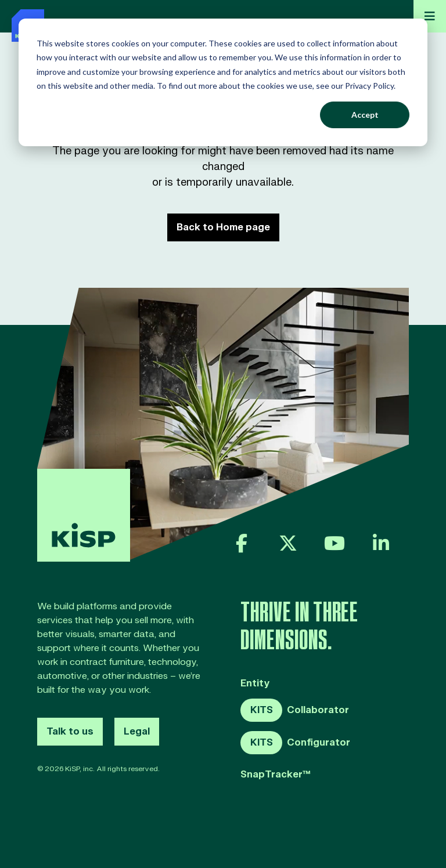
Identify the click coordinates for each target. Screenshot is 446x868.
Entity (255, 684)
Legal (137, 732)
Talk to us (70, 732)
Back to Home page (223, 227)
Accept (365, 115)
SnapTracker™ (276, 775)
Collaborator (295, 710)
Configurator (295, 743)
